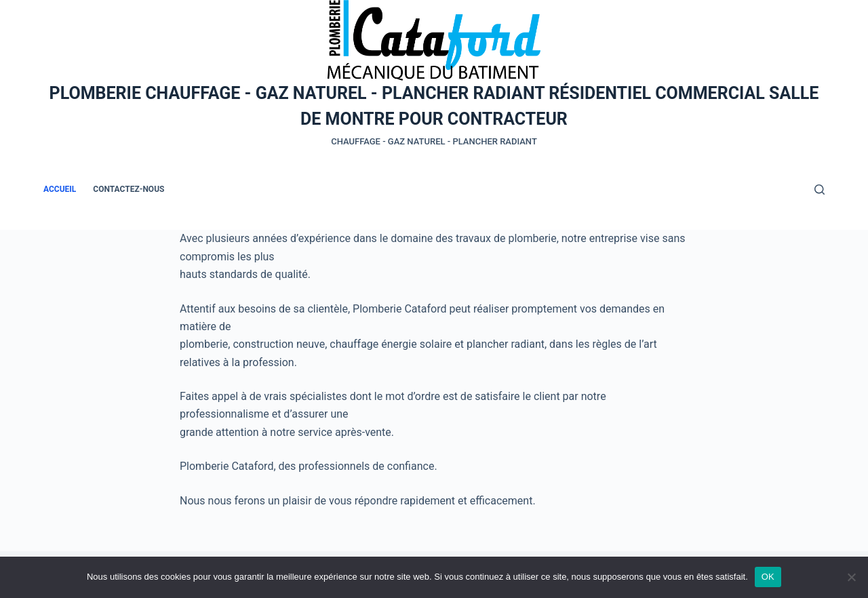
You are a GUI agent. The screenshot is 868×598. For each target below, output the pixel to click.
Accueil (60, 189)
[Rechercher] (820, 190)
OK (768, 577)
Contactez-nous (129, 189)
